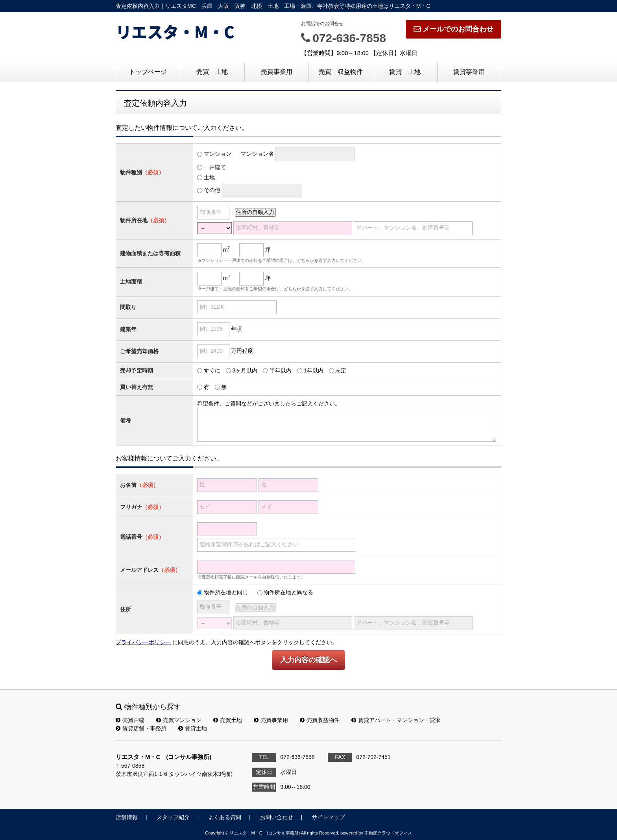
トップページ (148, 72)
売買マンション (179, 720)
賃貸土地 (193, 728)
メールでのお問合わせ (454, 29)
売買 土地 (212, 72)
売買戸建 (130, 720)
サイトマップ (328, 817)
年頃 (236, 329)
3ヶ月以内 (245, 370)
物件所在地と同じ (226, 592)
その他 (212, 190)
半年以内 (281, 370)
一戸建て (215, 167)
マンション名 (257, 154)
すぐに (212, 370)
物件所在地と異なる (288, 592)
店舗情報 (127, 817)
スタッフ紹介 (173, 817)
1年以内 (314, 370)
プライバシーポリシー (143, 642)
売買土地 (228, 720)
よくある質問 (225, 817)
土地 (209, 177)
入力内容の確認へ (308, 660)
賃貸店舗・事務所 (141, 728)
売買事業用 (277, 72)
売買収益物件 (320, 720)
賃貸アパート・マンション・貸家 (396, 720)
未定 (341, 370)
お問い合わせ (277, 817)
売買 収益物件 (341, 72)
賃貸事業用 (469, 72)
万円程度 (242, 351)
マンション (218, 154)
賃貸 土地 (405, 72)
